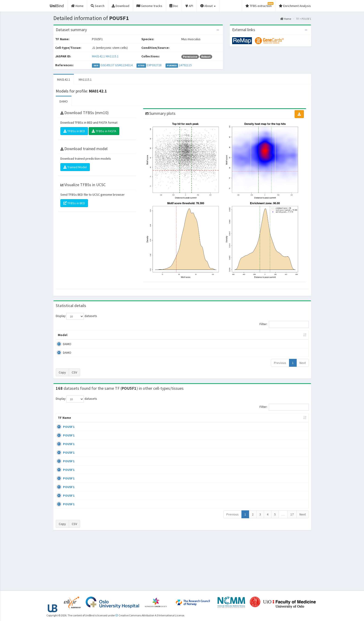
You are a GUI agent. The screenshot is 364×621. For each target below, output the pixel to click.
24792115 (185, 65)
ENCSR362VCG (273, 458)
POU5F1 (64, 431)
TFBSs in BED (74, 131)
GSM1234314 (124, 65)
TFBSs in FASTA (104, 131)
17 (292, 567)
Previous (280, 363)
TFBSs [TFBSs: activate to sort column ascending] (190, 335)
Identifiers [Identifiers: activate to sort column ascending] (272, 422)
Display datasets (76, 316)
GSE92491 (270, 471)
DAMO (64, 101)
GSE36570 (270, 485)
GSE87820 (270, 498)
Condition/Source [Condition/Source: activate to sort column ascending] (141, 422)
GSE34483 (270, 538)
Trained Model (75, 167)
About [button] (208, 6)
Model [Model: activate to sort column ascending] (63, 335)
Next (303, 363)
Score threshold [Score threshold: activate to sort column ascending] (221, 335)
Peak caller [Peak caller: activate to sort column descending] (89, 335)
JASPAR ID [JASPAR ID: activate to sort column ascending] (295, 420)
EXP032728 (154, 65)
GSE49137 (107, 65)
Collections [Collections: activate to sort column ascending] (221, 422)
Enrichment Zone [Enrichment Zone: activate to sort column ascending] (154, 335)
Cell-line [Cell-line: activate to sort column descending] (83, 422)
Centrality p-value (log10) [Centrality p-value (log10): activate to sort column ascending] (270, 335)
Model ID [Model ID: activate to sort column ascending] (120, 335)
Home (286, 19)
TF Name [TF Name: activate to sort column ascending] (62, 420)
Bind (57, 6)
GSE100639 (271, 431)
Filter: (284, 324)
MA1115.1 (112, 56)
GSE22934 (270, 525)
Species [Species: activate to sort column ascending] (248, 422)
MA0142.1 (98, 56)
